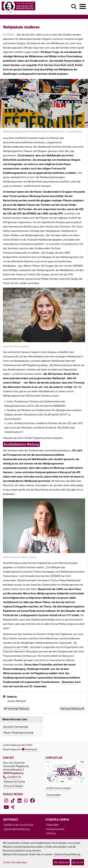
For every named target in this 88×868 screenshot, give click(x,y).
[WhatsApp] (26, 801)
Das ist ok (78, 862)
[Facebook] (33, 801)
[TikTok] (13, 801)
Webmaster (30, 749)
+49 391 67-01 (12, 777)
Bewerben (68, 682)
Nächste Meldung (72, 709)
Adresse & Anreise (15, 782)
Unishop (51, 833)
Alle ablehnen (61, 862)
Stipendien (53, 825)
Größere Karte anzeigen (59, 788)
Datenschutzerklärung (67, 854)
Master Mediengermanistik (19, 733)
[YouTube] (6, 807)
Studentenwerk (56, 829)
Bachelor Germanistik (16, 727)
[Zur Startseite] (27, 7)
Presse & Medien (14, 786)
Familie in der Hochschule (19, 825)
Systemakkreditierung (17, 829)
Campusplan (54, 795)
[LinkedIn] (19, 801)
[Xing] (13, 807)
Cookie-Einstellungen (15, 862)
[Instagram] (6, 801)
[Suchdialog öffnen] (74, 7)
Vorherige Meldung (16, 709)
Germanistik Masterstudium (65, 61)
